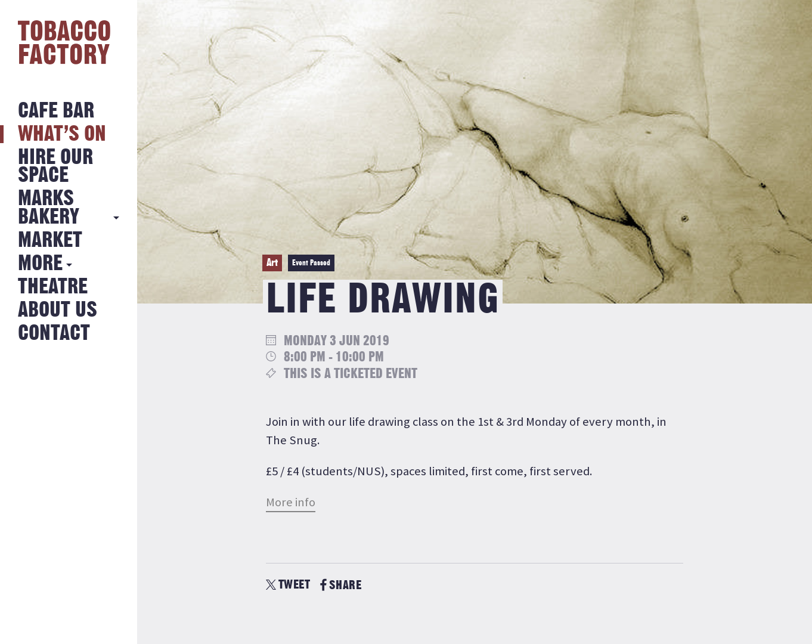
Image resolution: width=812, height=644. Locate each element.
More (40, 264)
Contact (54, 334)
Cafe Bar (56, 111)
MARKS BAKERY (49, 208)
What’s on (62, 134)
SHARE (341, 585)
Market (50, 241)
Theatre (53, 287)
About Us (58, 310)
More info (291, 502)
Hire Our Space (55, 167)
